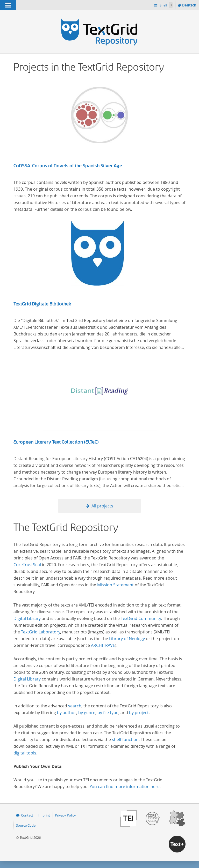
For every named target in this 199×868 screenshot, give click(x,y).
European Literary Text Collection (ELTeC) (56, 442)
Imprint (44, 815)
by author (67, 713)
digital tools (25, 753)
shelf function (125, 739)
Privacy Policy (65, 815)
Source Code (26, 825)
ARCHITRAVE (103, 645)
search (75, 706)
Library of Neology (127, 639)
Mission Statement (115, 585)
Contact (27, 815)
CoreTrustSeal (27, 565)
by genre (87, 713)
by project (139, 713)
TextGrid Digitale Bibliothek (42, 304)
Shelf (166, 5)
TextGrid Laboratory (41, 632)
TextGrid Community (141, 618)
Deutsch (190, 6)
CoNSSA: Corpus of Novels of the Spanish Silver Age (68, 166)
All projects (102, 506)
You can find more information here (125, 787)
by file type (108, 713)
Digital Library (27, 618)
